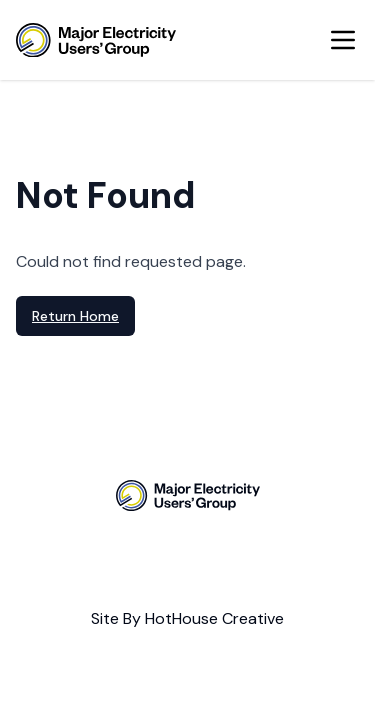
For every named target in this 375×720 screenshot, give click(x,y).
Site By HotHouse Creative (187, 618)
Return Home (75, 316)
